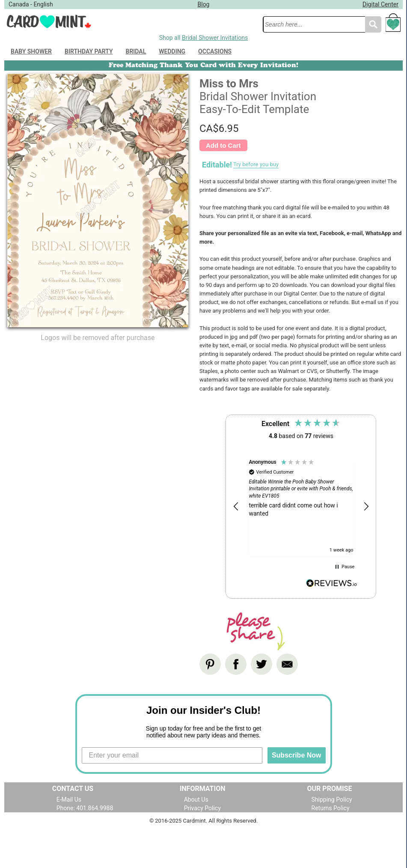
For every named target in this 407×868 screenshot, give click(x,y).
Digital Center (380, 4)
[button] (236, 507)
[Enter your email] (172, 755)
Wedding (172, 51)
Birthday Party (89, 51)
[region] (301, 507)
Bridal (136, 51)
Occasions (215, 51)
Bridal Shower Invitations (215, 38)
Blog (204, 4)
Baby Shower (31, 51)
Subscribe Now (297, 755)
